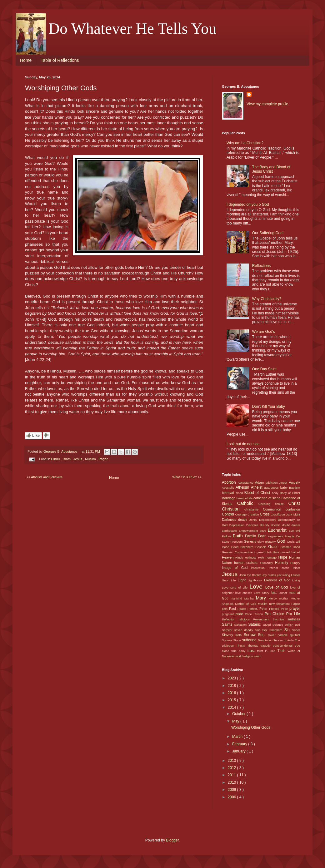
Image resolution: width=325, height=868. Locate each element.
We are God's (264, 332)
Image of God (237, 568)
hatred (296, 552)
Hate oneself (282, 552)
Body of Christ (290, 493)
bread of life (245, 498)
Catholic (248, 503)
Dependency (268, 520)
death (243, 520)
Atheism (243, 487)
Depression (238, 525)
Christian (233, 509)
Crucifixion (278, 514)
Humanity (268, 563)
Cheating (267, 504)
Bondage (229, 498)
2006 (232, 797)
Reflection (230, 619)
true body (239, 651)
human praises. (247, 563)
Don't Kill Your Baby (269, 407)
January (239, 751)
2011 (232, 775)
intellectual (260, 568)
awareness (272, 488)
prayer (295, 609)
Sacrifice (280, 619)
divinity (265, 525)
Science (279, 625)
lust (275, 593)
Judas (272, 575)
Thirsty (242, 646)
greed (261, 552)
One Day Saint (264, 369)
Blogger (172, 840)
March (238, 737)
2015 (232, 700)
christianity (254, 509)
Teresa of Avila (284, 640)
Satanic (255, 624)
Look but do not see (243, 444)
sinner (296, 630)
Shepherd (277, 630)
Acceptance (246, 483)
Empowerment (249, 531)
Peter (264, 609)
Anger (284, 483)
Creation (254, 514)
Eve (292, 531)
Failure (227, 536)
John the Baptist (251, 575)
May (236, 721)
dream (296, 525)
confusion (293, 509)
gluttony (271, 542)
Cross (265, 514)
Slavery (229, 635)
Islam (67, 459)
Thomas (254, 646)
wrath (257, 656)
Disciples (253, 525)
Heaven (229, 557)
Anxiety (295, 482)
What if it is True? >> (187, 477)
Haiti (269, 552)
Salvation (241, 625)
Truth (282, 651)
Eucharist (278, 530)
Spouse (227, 640)
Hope (284, 557)
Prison (260, 614)
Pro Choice (275, 614)
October (239, 714)
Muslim (91, 459)
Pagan (103, 459)
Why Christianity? (267, 299)
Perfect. (253, 609)
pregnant (229, 614)
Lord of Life (240, 587)
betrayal (229, 493)
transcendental (284, 646)
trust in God (267, 651)
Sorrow (251, 635)
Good (227, 547)
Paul (233, 609)
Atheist (257, 487)
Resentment (263, 619)
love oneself (245, 593)
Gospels (262, 547)
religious (246, 619)
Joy (265, 575)
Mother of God (246, 604)
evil (298, 531)
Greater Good (290, 547)
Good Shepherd (243, 547)
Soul (263, 635)
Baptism (295, 488)
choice (282, 504)
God (282, 541)
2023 (232, 678)
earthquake (230, 531)
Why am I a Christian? (245, 143)
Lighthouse (256, 580)
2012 (232, 768)
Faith (239, 536)
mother (285, 598)
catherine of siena (267, 498)
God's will (293, 542)
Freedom (237, 542)
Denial (254, 520)
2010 (232, 782)
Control (228, 514)
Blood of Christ (258, 493)
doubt (287, 525)
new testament (280, 604)
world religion (245, 656)
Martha (250, 598)
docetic (277, 525)
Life (234, 580)
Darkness (230, 520)
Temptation (266, 640)
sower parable (279, 635)
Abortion (230, 482)
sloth (240, 635)
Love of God (278, 587)
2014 (232, 708)
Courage (241, 514)
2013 (232, 761)
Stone (238, 640)
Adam (260, 482)
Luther (284, 593)
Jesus (78, 459)
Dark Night (293, 514)
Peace (242, 609)
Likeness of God (278, 580)
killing (287, 575)
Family (252, 536)
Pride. (250, 614)
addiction (272, 483)
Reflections (261, 266)
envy (264, 531)
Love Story (262, 593)
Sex (266, 630)
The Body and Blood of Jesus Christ (271, 169)
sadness (294, 619)
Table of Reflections (60, 60)
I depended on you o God (248, 205)
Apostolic (229, 488)
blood (240, 493)
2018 (232, 686)
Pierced (275, 609)
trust (252, 651)
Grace (274, 547)
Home (26, 60)
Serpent (228, 630)
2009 (232, 790)
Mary (262, 598)
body (276, 493)
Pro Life (293, 614)
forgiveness (276, 536)
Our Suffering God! (268, 233)
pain (225, 609)
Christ (294, 503)
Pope (285, 609)
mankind (237, 598)
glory (261, 542)
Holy (262, 557)
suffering (250, 640)
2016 (232, 693)
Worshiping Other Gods (251, 727)
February (240, 744)
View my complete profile (267, 104)
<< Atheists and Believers (45, 477)
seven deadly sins (248, 630)
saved (268, 625)
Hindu (56, 459)
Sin (288, 630)
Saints (228, 624)
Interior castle (281, 568)
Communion (274, 509)
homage (272, 557)
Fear (263, 536)
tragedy (267, 646)
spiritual (295, 635)
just (280, 575)
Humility (283, 563)
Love (257, 587)
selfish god (292, 625)
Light (242, 580)
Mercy (274, 598)
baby (285, 487)
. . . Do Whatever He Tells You (121, 28)
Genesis (251, 541)
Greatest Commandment (239, 552)
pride (240, 614)
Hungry (295, 563)
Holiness (251, 557)
